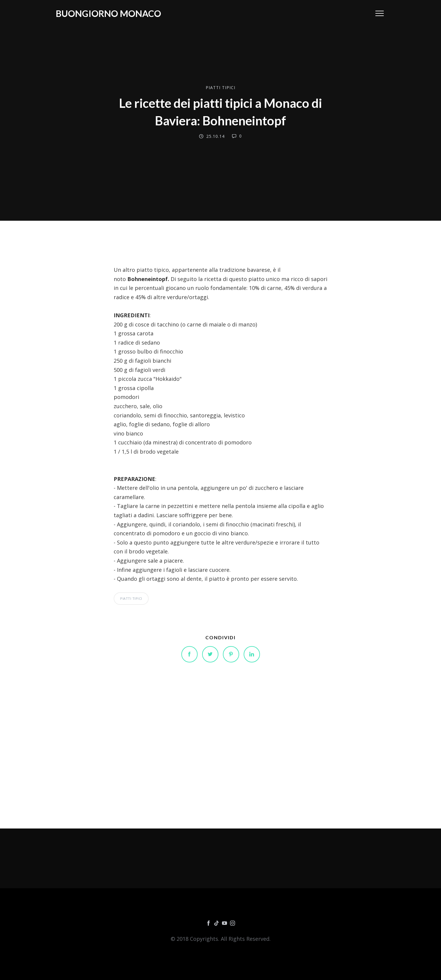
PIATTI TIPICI (220, 87)
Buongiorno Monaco (108, 13)
